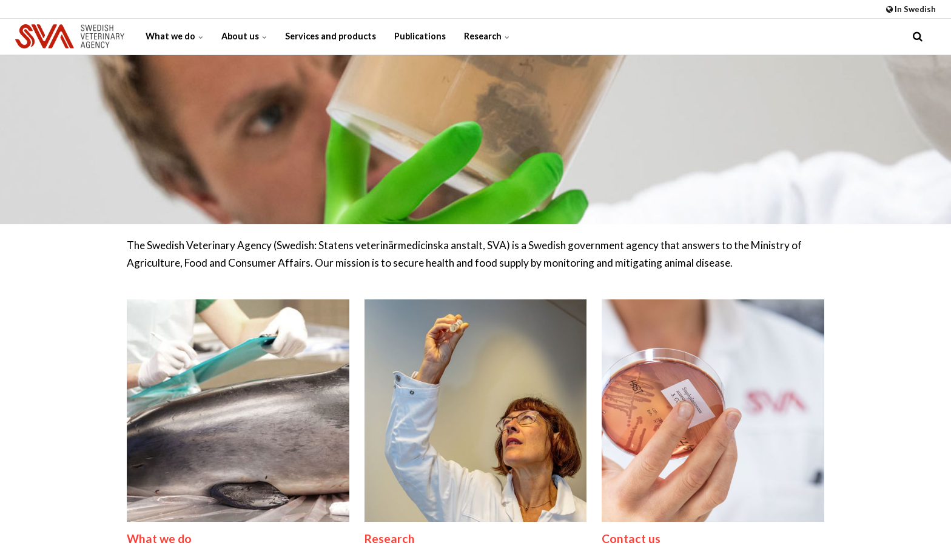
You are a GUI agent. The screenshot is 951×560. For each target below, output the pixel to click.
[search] (918, 36)
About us (244, 36)
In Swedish (911, 9)
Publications (420, 36)
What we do (174, 36)
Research (487, 36)
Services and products (331, 36)
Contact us (631, 538)
